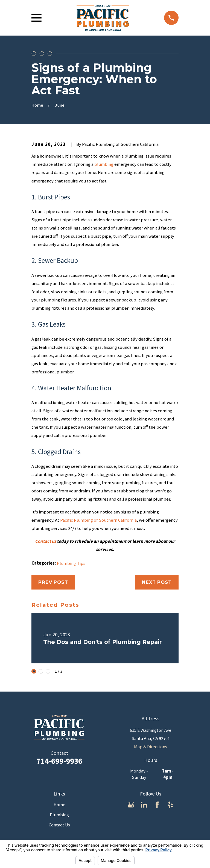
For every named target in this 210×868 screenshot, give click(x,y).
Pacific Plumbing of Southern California (98, 520)
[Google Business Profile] (131, 805)
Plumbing (59, 815)
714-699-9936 (59, 761)
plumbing (104, 164)
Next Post (157, 582)
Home (59, 805)
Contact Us (59, 825)
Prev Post (53, 582)
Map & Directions (151, 747)
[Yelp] (170, 805)
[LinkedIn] (144, 805)
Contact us (46, 541)
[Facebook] (157, 805)
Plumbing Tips (71, 563)
